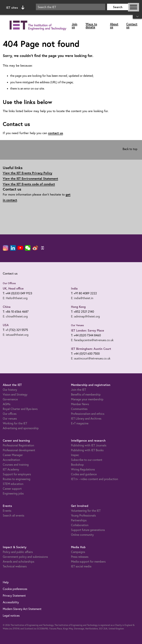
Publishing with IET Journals (89, 445)
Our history (10, 390)
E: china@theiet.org (15, 316)
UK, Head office (13, 288)
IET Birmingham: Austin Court (91, 349)
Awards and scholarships (18, 561)
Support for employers (17, 474)
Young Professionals (83, 515)
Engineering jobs (13, 493)
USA (6, 325)
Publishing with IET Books (87, 450)
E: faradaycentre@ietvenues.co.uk (92, 340)
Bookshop (77, 465)
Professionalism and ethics (88, 414)
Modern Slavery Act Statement (22, 609)
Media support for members (88, 561)
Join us (75, 25)
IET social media (81, 566)
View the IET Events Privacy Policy (27, 173)
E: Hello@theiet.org (15, 298)
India (74, 288)
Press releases (80, 557)
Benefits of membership (86, 394)
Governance (10, 399)
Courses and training (16, 465)
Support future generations (88, 530)
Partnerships (79, 520)
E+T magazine (80, 423)
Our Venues (77, 325)
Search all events (13, 515)
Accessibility (11, 602)
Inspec (75, 455)
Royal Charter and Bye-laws (20, 409)
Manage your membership (87, 399)
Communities (79, 409)
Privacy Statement (14, 596)
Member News (80, 404)
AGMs (7, 404)
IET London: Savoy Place (88, 330)
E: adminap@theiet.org (85, 316)
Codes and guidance (84, 474)
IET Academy (11, 469)
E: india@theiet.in (82, 298)
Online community (82, 535)
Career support (12, 489)
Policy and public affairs (18, 552)
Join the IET (78, 390)
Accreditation (11, 460)
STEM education (13, 484)
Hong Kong (78, 307)
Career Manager (13, 455)
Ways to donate (91, 25)
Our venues (10, 418)
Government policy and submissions (25, 557)
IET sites (15, 8)
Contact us (132, 25)
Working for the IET (15, 423)
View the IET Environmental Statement (30, 178)
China (7, 307)
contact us (55, 133)
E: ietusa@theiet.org (16, 335)
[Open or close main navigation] (133, 7)
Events (7, 511)
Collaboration (80, 525)
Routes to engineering (17, 479)
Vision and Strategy (15, 394)
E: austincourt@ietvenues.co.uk (91, 358)
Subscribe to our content (87, 460)
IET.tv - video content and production (94, 479)
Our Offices (9, 283)
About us (114, 25)
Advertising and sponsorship (21, 428)
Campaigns (78, 552)
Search (118, 7)
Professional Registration (18, 445)
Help (6, 582)
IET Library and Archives (86, 418)
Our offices (10, 414)
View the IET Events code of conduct (29, 184)
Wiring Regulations (83, 469)
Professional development (19, 450)
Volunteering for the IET (86, 511)
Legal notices (11, 616)
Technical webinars (15, 566)
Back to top (130, 149)
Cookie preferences (15, 589)
